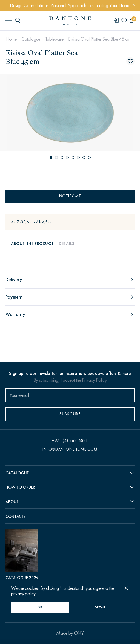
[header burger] (8, 20)
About (12, 502)
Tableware (54, 39)
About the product (32, 244)
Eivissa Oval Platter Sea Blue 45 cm (99, 39)
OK (40, 607)
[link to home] (70, 21)
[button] (51, 158)
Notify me (70, 196)
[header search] (19, 20)
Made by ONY (70, 633)
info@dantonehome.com (70, 449)
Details (67, 244)
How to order (20, 487)
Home (11, 39)
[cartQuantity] (132, 21)
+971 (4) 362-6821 (70, 441)
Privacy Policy (94, 380)
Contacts (16, 517)
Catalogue (31, 39)
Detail (100, 607)
